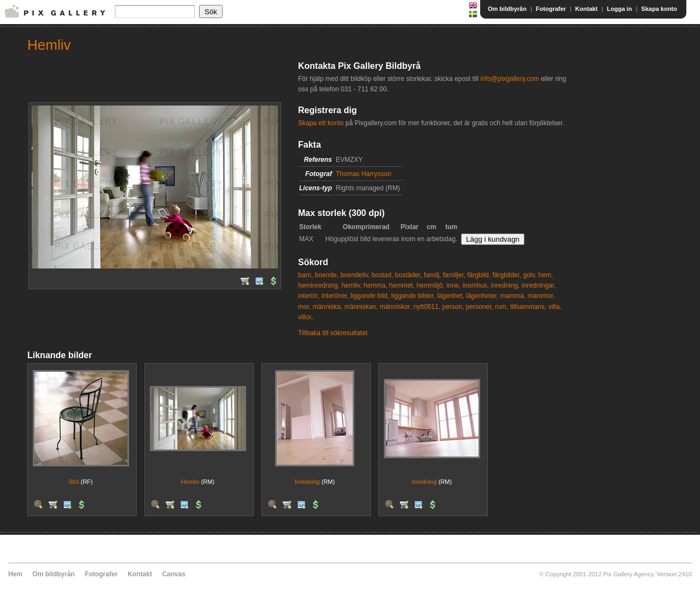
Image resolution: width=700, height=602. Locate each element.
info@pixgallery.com (509, 79)
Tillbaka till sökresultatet (333, 333)
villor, (305, 317)
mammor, (541, 296)
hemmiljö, (431, 285)
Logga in (620, 9)
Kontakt (587, 9)
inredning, (506, 285)
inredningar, (539, 285)
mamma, (513, 296)
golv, (530, 275)
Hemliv (190, 482)
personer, (480, 307)
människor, (395, 307)
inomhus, (476, 285)
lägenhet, (450, 296)
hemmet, (402, 285)
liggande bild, (370, 296)
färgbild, (479, 275)
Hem (15, 574)
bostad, (383, 275)
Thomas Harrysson (363, 174)
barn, (305, 275)
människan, (361, 307)
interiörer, (335, 296)
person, (453, 307)
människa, (328, 307)
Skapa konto (659, 9)
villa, (555, 307)
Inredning (307, 482)
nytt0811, (427, 307)
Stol (74, 482)
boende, (327, 275)
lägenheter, (482, 296)
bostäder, (408, 275)
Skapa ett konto (321, 123)
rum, (501, 307)
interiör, (309, 296)
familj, (432, 275)
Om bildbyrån (507, 9)
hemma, (375, 285)
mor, (304, 307)
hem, (546, 275)
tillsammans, (529, 307)
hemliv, (351, 285)
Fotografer (551, 9)
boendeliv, (355, 275)
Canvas (174, 574)
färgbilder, (507, 275)
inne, (453, 285)
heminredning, (319, 285)
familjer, (454, 275)
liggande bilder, (413, 296)
